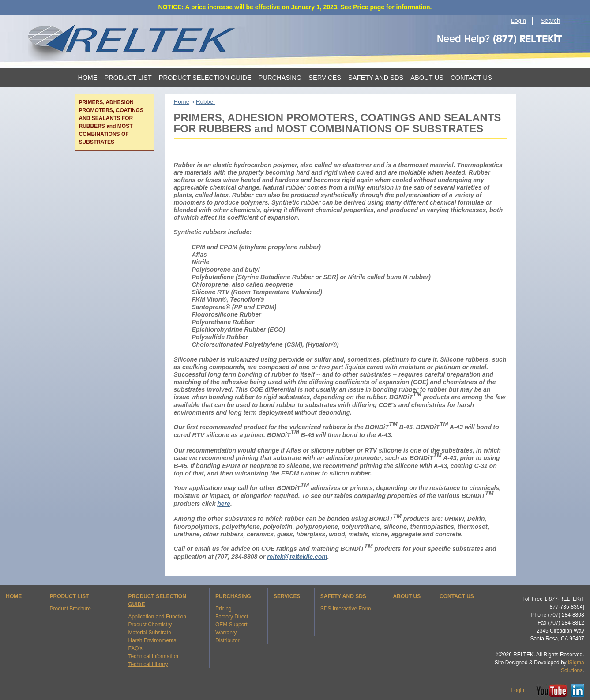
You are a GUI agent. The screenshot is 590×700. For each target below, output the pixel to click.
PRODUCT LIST (70, 596)
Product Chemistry (150, 625)
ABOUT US (407, 596)
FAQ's (135, 648)
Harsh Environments (152, 640)
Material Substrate (149, 633)
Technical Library (148, 664)
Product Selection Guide (205, 78)
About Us (427, 78)
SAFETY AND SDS (343, 596)
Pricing (224, 609)
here (224, 504)
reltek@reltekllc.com (297, 557)
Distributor (227, 640)
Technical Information (153, 656)
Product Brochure (70, 609)
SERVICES (287, 596)
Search (550, 21)
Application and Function (157, 617)
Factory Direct (232, 617)
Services (325, 78)
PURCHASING (233, 596)
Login (519, 21)
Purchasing (280, 78)
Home (88, 78)
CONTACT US (457, 596)
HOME (14, 596)
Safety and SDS (376, 78)
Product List (128, 78)
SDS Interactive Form (346, 609)
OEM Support (231, 625)
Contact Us (471, 78)
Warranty (226, 633)
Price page (369, 7)
